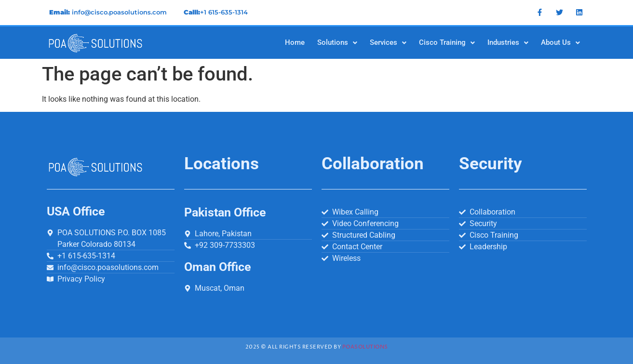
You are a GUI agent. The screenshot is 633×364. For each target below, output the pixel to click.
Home (295, 43)
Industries (508, 43)
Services (388, 43)
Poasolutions (365, 347)
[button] (337, 43)
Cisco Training (447, 43)
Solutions (337, 43)
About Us (560, 43)
